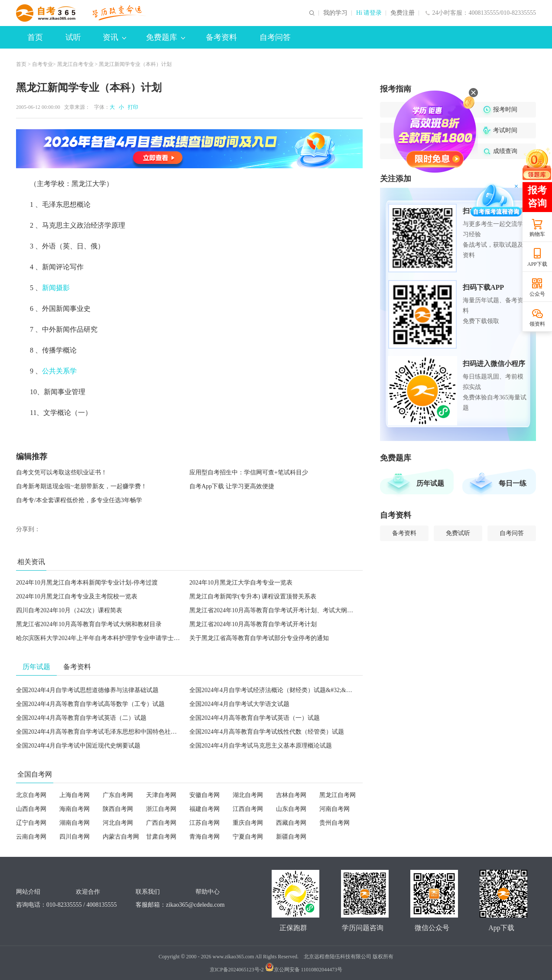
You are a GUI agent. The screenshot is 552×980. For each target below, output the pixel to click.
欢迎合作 (88, 892)
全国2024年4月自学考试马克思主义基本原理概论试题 (261, 746)
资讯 (114, 37)
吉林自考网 (291, 795)
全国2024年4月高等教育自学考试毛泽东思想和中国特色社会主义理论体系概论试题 (127, 732)
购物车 (537, 234)
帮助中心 (208, 892)
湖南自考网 (75, 823)
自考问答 (275, 37)
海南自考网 (75, 809)
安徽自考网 (205, 795)
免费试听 (458, 533)
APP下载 (537, 264)
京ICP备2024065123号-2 (237, 970)
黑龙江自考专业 (75, 64)
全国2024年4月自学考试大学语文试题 (239, 704)
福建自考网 (205, 809)
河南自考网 (334, 809)
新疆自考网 (291, 837)
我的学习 (335, 13)
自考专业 (42, 64)
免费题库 (166, 37)
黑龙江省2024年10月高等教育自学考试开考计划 (253, 624)
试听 (73, 37)
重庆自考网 (248, 823)
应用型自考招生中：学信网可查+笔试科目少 (249, 472)
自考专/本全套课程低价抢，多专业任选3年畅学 (79, 500)
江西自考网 (248, 809)
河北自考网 (118, 823)
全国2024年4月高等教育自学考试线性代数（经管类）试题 (267, 732)
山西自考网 (31, 809)
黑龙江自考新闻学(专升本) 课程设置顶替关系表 (253, 596)
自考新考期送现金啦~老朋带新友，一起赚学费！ (81, 486)
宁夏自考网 (248, 837)
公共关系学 (59, 371)
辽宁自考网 (31, 823)
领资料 (537, 324)
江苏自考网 (205, 823)
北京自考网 (31, 795)
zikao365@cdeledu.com (195, 905)
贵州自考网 (334, 823)
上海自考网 (75, 795)
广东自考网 (118, 795)
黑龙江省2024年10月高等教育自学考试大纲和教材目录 (89, 624)
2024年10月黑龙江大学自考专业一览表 (241, 583)
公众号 (537, 294)
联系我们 (148, 892)
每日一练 (513, 483)
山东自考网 (291, 809)
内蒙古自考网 (121, 837)
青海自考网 (205, 837)
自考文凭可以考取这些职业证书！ (62, 472)
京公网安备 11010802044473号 (304, 970)
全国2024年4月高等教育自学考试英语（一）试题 (255, 718)
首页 (35, 37)
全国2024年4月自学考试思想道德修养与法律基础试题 (87, 690)
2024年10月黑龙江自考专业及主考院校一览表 (77, 596)
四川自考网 (75, 837)
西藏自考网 (291, 823)
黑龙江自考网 (338, 795)
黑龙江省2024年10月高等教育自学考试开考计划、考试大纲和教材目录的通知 (292, 610)
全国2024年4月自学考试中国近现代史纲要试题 (78, 746)
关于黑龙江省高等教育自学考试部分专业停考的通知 (259, 638)
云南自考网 (31, 837)
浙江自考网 (161, 809)
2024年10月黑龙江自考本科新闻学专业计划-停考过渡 (87, 583)
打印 (132, 107)
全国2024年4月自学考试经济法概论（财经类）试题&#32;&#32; (273, 690)
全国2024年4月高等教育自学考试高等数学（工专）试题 (90, 704)
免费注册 (403, 13)
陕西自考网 (118, 809)
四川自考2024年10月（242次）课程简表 (69, 610)
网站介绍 (28, 892)
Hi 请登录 (369, 13)
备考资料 (221, 37)
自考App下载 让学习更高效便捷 (232, 486)
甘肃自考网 (161, 837)
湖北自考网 (248, 795)
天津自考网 (161, 795)
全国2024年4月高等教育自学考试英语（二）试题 (81, 718)
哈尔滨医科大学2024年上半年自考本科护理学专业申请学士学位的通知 (110, 638)
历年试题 (430, 483)
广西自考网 (161, 823)
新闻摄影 (56, 288)
